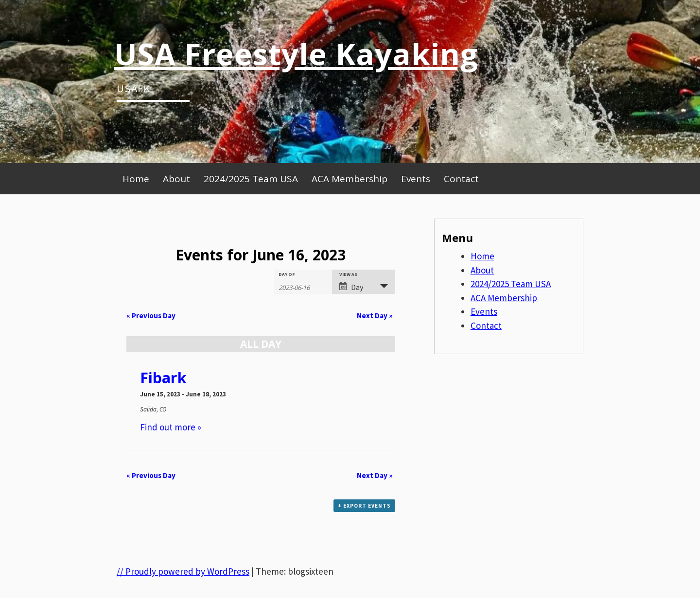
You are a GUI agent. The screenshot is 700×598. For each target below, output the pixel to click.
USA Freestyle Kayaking (296, 53)
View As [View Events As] (348, 274)
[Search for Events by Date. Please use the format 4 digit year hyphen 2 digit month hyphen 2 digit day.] (303, 287)
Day (351, 287)
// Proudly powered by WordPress (183, 571)
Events (416, 179)
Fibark (163, 378)
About (176, 179)
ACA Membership (350, 179)
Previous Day (151, 316)
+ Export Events (364, 506)
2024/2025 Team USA (251, 179)
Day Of (287, 274)
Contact (461, 179)
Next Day (375, 316)
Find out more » (171, 427)
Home (136, 179)
